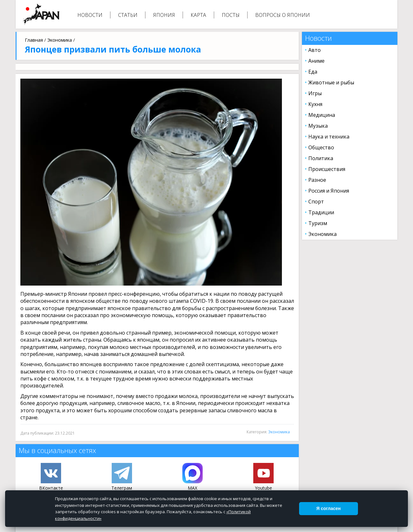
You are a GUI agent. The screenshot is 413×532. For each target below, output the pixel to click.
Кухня (315, 104)
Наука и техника (329, 137)
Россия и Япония (329, 191)
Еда (313, 72)
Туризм (318, 223)
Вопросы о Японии (283, 15)
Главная (34, 40)
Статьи (128, 15)
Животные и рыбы (331, 82)
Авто (315, 50)
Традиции (321, 212)
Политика (321, 158)
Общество (321, 147)
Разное (317, 180)
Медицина (322, 115)
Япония (164, 15)
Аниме (316, 61)
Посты (231, 15)
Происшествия (327, 169)
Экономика (60, 40)
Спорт (316, 202)
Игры (315, 93)
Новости (90, 15)
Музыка (318, 126)
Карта (198, 15)
